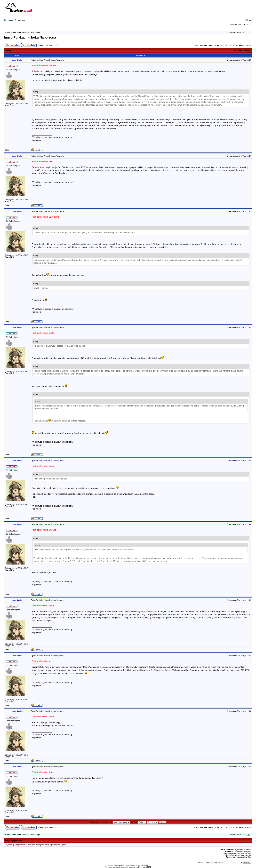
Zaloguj (9, 20)
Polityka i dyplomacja (31, 32)
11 (237, 45)
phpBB (120, 865)
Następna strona (245, 45)
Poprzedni (238, 51)
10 (234, 45)
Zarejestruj (20, 20)
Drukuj (8, 51)
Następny (247, 51)
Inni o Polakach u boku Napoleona (30, 37)
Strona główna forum (13, 32)
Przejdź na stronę (200, 45)
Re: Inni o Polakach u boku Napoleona (50, 60)
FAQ (249, 20)
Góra (7, 150)
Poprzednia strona (215, 45)
